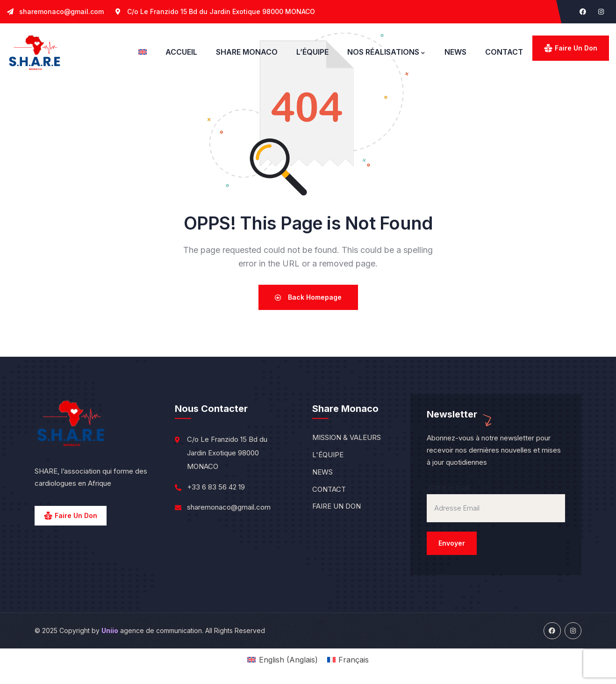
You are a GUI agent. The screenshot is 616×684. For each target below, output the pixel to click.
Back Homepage (308, 297)
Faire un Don (76, 515)
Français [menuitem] (354, 660)
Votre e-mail (496, 519)
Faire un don (576, 48)
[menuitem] (143, 52)
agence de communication (152, 630)
